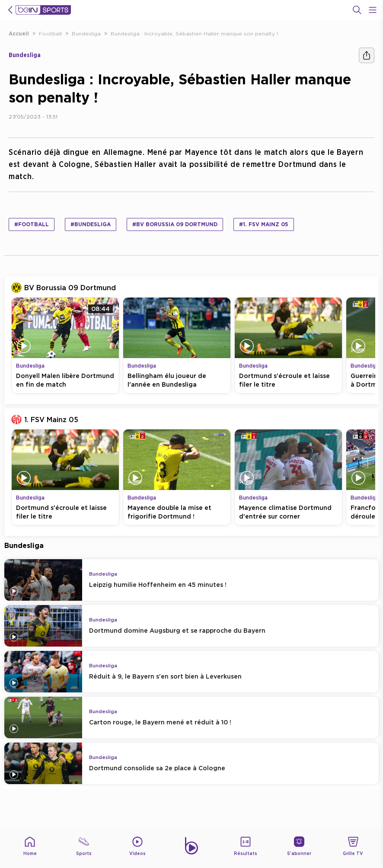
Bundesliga (86, 34)
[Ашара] (367, 55)
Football (50, 34)
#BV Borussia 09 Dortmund (175, 224)
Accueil (19, 34)
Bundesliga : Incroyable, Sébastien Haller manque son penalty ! (194, 34)
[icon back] (10, 10)
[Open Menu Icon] (373, 10)
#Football (32, 224)
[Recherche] (357, 10)
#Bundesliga (91, 224)
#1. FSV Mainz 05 (264, 224)
